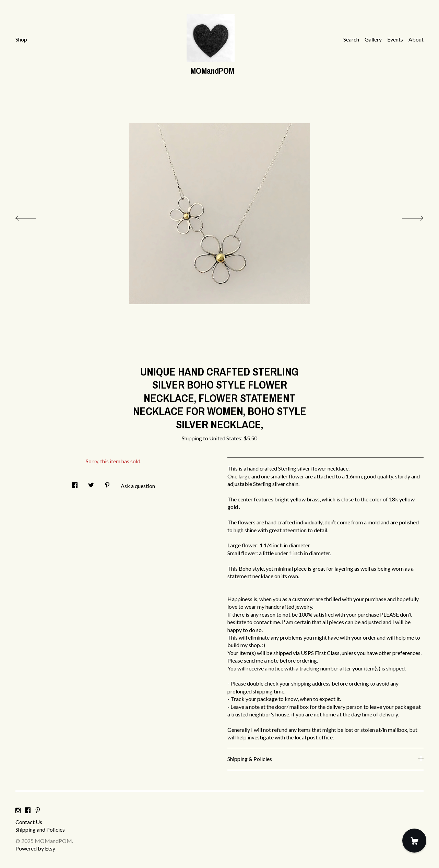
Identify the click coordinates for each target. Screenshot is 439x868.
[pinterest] (38, 810)
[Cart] (414, 841)
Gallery (373, 39)
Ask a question (138, 486)
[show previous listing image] (33, 216)
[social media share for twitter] (91, 483)
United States (225, 438)
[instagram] (18, 810)
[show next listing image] (406, 216)
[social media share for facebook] (75, 483)
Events (395, 39)
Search (351, 39)
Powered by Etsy (35, 848)
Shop (21, 39)
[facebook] (28, 810)
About (416, 39)
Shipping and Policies (40, 829)
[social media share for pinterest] (107, 483)
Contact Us (29, 822)
